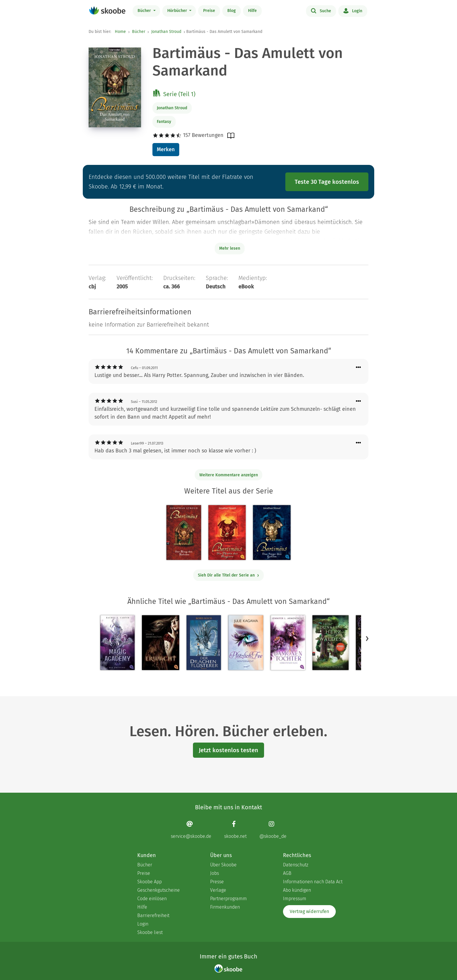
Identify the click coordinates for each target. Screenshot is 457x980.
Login (353, 10)
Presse (217, 882)
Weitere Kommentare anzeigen (229, 475)
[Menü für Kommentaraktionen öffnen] (358, 368)
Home (120, 32)
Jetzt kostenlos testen (228, 750)
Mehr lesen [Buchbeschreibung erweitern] (230, 248)
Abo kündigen (297, 890)
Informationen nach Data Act (313, 882)
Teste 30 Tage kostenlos (327, 182)
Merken (166, 149)
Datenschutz (296, 865)
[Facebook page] (235, 830)
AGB (287, 873)
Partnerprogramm (228, 899)
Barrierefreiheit (153, 915)
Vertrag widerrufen (309, 911)
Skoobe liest (150, 932)
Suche (321, 10)
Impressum (295, 899)
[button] (367, 639)
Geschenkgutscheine (159, 890)
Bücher (145, 11)
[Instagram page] (273, 830)
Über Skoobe (223, 865)
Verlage (218, 890)
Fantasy (164, 122)
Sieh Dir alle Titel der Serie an (229, 575)
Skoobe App (150, 882)
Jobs (215, 873)
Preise (209, 11)
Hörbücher (178, 11)
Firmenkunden (225, 907)
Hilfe (252, 11)
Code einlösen (152, 899)
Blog (232, 11)
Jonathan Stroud (166, 32)
